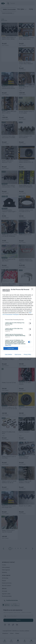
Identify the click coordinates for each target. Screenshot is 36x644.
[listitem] (18, 320)
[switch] (30, 323)
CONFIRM (11, 349)
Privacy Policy (27, 354)
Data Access (18, 354)
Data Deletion (9, 354)
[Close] (33, 290)
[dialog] (18, 322)
